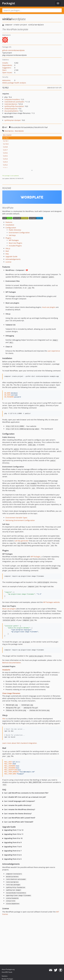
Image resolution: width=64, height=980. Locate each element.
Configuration (11, 228)
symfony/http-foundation (14, 106)
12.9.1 (5, 168)
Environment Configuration (19, 233)
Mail (7, 251)
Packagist (9, 3)
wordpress (10, 131)
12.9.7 (5, 150)
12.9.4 (5, 159)
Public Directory (15, 230)
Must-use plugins (9, 609)
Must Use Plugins (15, 243)
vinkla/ (7, 19)
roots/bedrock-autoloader (14, 102)
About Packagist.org (8, 969)
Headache (6, 670)
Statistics (5, 976)
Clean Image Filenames (11, 693)
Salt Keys (12, 235)
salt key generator (22, 541)
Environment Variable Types (16, 518)
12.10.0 (6, 144)
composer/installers (12, 99)
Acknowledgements (13, 259)
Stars (4, 70)
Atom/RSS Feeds (7, 972)
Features (9, 222)
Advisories (6, 80)
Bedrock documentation (12, 663)
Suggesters (7, 68)
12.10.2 (6, 138)
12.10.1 (6, 141)
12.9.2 (5, 165)
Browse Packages (7, 979)
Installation (10, 225)
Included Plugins (15, 246)
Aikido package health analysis (14, 83)
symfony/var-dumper (13, 120)
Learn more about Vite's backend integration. (20, 743)
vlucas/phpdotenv (11, 111)
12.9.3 (5, 162)
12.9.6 (5, 153)
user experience (54, 351)
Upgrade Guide (11, 256)
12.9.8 (5, 147)
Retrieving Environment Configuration (20, 520)
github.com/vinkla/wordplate (13, 50)
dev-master (7, 135)
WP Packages (14, 240)
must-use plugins (49, 307)
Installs (5, 63)
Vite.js (8, 248)
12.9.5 (5, 156)
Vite (4, 719)
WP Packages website (51, 602)
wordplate (20, 131)
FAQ (7, 254)
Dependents (7, 65)
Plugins (8, 238)
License (8, 262)
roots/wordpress (11, 104)
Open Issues (7, 72)
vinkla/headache (11, 109)
